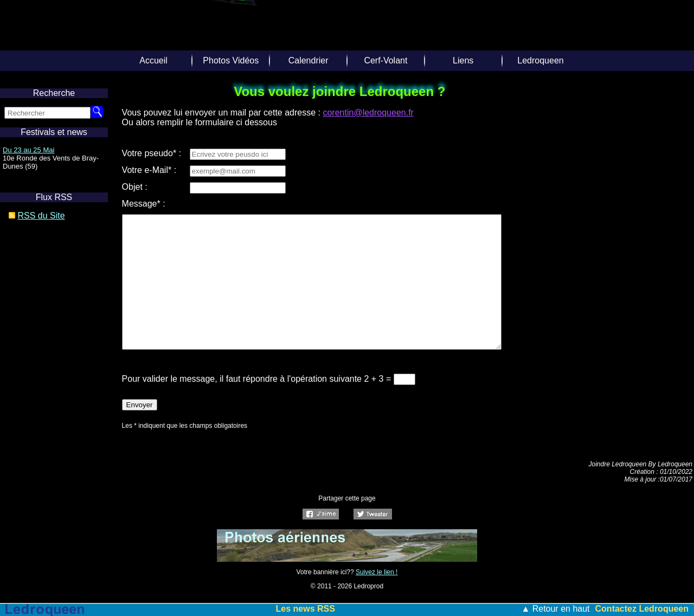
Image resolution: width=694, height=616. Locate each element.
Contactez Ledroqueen (642, 609)
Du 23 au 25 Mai (28, 150)
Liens (463, 60)
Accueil (153, 60)
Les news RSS (306, 609)
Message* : (144, 204)
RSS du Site (41, 216)
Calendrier (309, 60)
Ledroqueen (540, 60)
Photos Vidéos (231, 60)
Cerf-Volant (385, 60)
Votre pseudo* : (152, 153)
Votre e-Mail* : (149, 170)
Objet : (135, 187)
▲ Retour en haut (555, 609)
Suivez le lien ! (377, 572)
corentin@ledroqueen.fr (368, 113)
